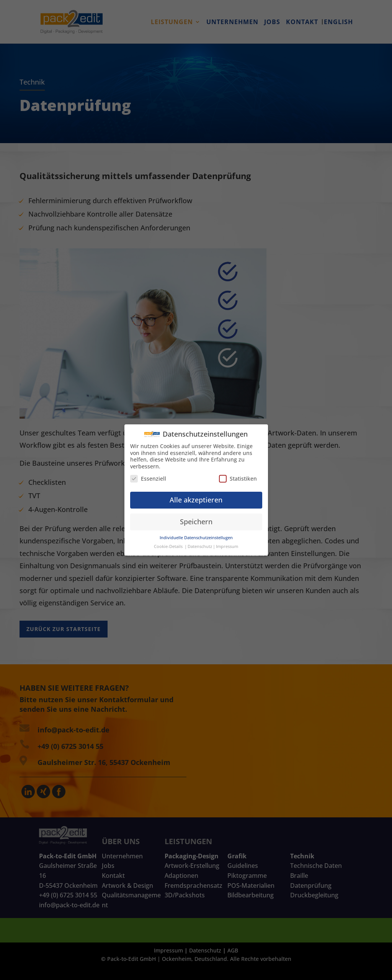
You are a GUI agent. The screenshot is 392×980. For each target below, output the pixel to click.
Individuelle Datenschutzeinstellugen (196, 535)
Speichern (196, 519)
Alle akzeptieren (196, 497)
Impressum (227, 543)
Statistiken (238, 475)
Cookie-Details (168, 543)
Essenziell (148, 475)
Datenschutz (200, 543)
